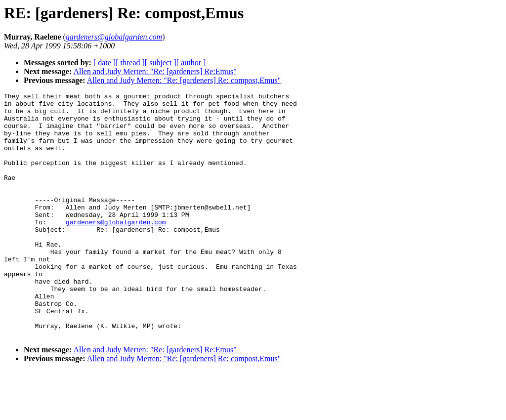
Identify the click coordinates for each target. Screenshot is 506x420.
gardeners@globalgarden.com (116, 249)
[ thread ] (130, 63)
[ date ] (105, 63)
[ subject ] (161, 63)
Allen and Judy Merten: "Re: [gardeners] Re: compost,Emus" (184, 80)
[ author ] (191, 63)
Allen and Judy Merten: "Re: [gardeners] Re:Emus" (155, 71)
